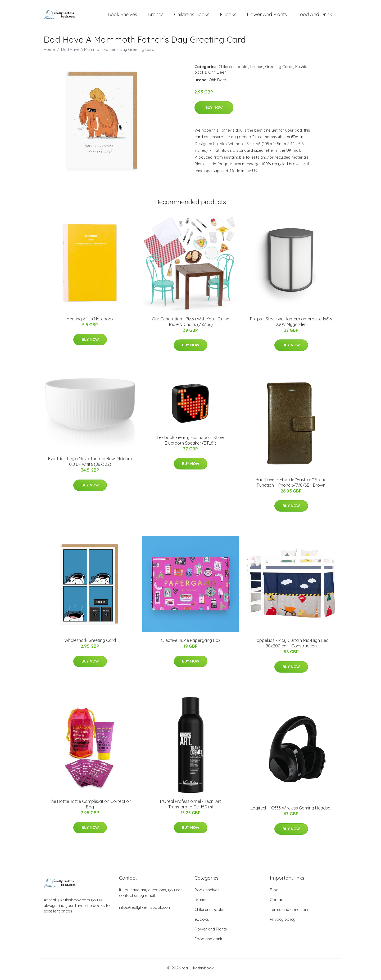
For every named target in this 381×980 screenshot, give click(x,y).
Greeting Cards (279, 69)
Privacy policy (283, 922)
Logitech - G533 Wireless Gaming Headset (291, 811)
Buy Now (214, 110)
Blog (274, 893)
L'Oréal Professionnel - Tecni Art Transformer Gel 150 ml (191, 807)
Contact (277, 903)
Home (49, 52)
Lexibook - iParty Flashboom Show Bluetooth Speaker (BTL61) (190, 443)
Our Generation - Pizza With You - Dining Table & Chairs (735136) (191, 324)
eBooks (228, 16)
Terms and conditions (290, 912)
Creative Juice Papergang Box (191, 643)
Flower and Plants (267, 16)
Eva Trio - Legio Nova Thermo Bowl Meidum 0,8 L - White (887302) (90, 464)
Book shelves (122, 16)
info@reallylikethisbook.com (145, 910)
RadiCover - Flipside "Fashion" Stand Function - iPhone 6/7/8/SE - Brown (291, 485)
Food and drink (315, 16)
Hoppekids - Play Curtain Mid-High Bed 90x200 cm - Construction (291, 646)
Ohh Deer (217, 75)
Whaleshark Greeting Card (90, 643)
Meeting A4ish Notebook (90, 321)
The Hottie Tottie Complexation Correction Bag (90, 807)
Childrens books (192, 16)
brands (156, 16)
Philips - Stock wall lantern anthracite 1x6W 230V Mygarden (291, 324)
